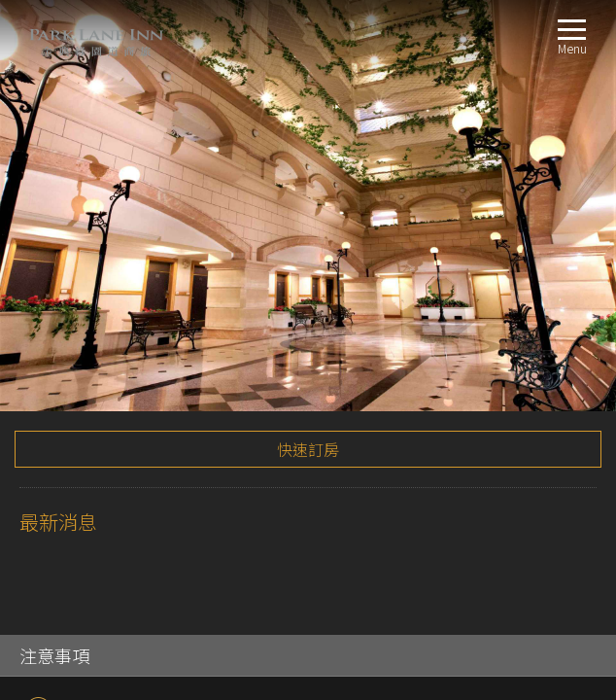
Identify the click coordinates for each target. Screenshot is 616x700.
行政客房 (74, 427)
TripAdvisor (38, 298)
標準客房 (74, 381)
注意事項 (54, 244)
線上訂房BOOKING (73, 497)
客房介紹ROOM (63, 357)
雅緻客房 (74, 404)
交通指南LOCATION (74, 474)
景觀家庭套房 (86, 451)
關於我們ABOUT (66, 334)
